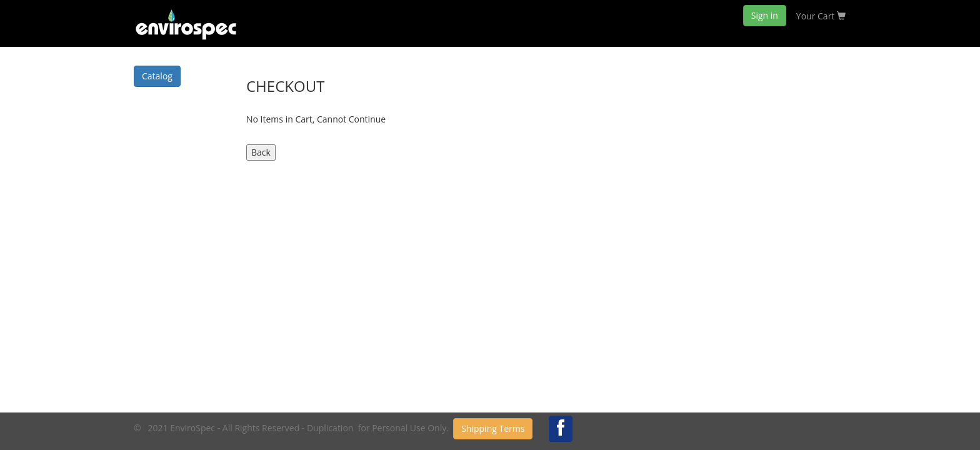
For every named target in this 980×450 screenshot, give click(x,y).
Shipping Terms (493, 428)
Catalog (157, 76)
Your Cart (821, 16)
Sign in (765, 15)
